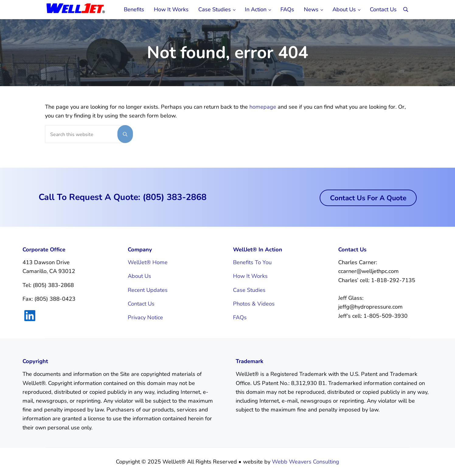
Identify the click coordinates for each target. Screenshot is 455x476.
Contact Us (141, 304)
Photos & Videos (254, 304)
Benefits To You (252, 262)
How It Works (250, 276)
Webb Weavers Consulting (306, 462)
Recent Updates (148, 290)
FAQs (240, 317)
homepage (263, 107)
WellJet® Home (148, 262)
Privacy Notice (145, 317)
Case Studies (249, 290)
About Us (139, 276)
